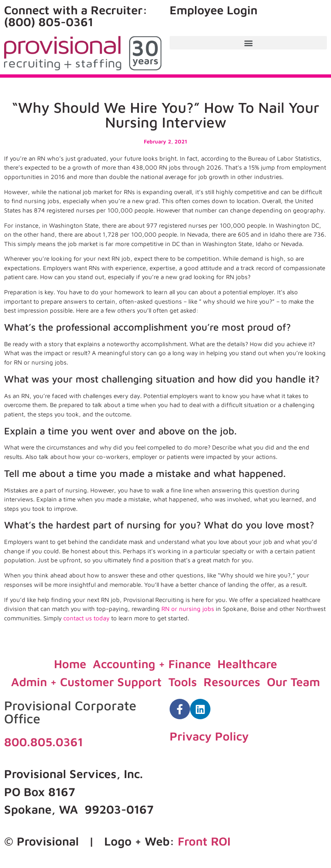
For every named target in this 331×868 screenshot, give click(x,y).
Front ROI (204, 841)
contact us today (86, 618)
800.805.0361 (44, 742)
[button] (248, 43)
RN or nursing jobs (188, 609)
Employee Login (214, 10)
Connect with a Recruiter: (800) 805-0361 (76, 16)
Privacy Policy (209, 736)
